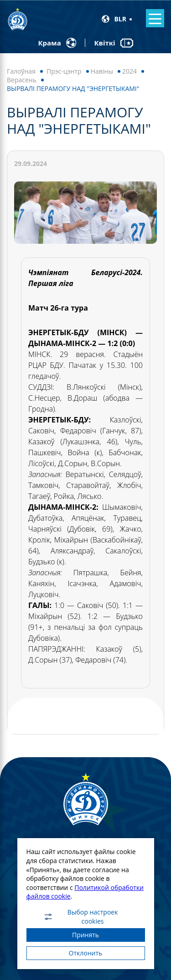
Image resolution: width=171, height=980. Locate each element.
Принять (85, 935)
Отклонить (86, 953)
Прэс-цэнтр (64, 71)
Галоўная (21, 71)
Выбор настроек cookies (80, 917)
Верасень (22, 80)
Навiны (102, 71)
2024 (130, 71)
